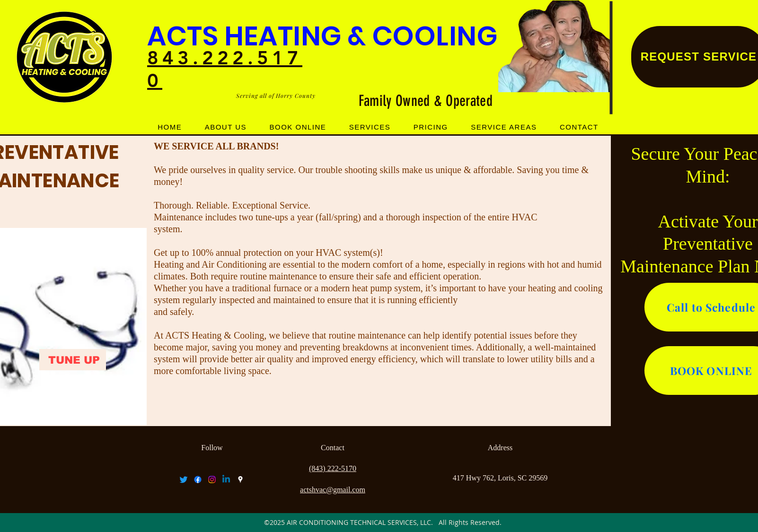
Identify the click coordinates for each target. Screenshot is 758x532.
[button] (370, 127)
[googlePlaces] (240, 480)
